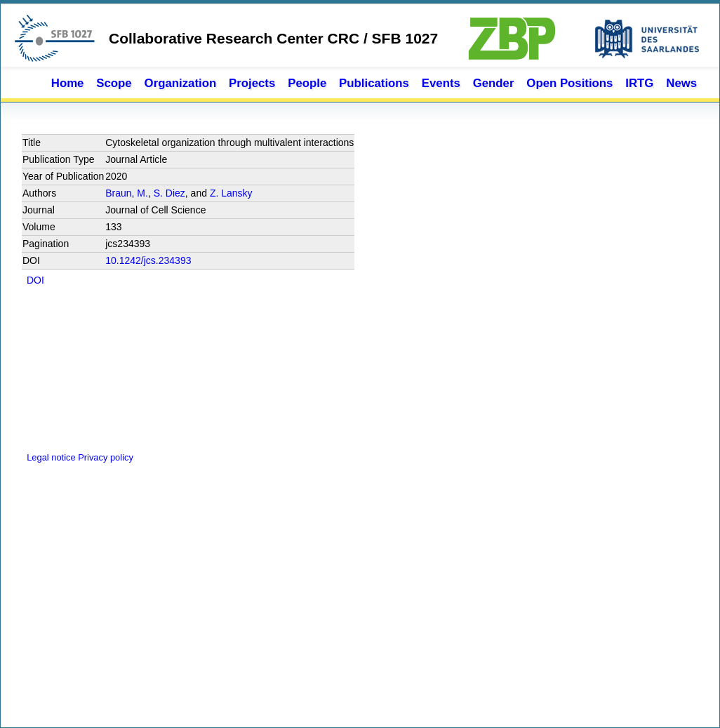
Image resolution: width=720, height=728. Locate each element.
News (681, 83)
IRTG (639, 83)
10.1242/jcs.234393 (148, 260)
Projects (252, 83)
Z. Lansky (231, 193)
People (307, 83)
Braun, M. (127, 193)
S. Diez (169, 193)
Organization (181, 83)
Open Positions (569, 83)
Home (68, 83)
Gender (494, 83)
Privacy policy (106, 457)
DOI (35, 280)
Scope (114, 83)
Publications (374, 83)
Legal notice (50, 457)
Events (441, 83)
